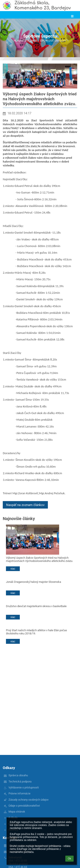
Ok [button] (69, 859)
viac (13, 569)
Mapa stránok (17, 812)
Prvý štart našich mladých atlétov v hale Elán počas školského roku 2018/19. (36, 632)
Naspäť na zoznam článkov (25, 505)
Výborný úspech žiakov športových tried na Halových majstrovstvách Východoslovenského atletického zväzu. (39, 559)
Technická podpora (20, 781)
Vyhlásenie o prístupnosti (24, 787)
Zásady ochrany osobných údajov (29, 800)
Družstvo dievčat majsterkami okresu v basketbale (36, 606)
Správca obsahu (18, 775)
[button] (72, 16)
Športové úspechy (53, 41)
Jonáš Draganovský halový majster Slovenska (34, 582)
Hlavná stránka (25, 41)
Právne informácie (19, 793)
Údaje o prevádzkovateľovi (24, 806)
